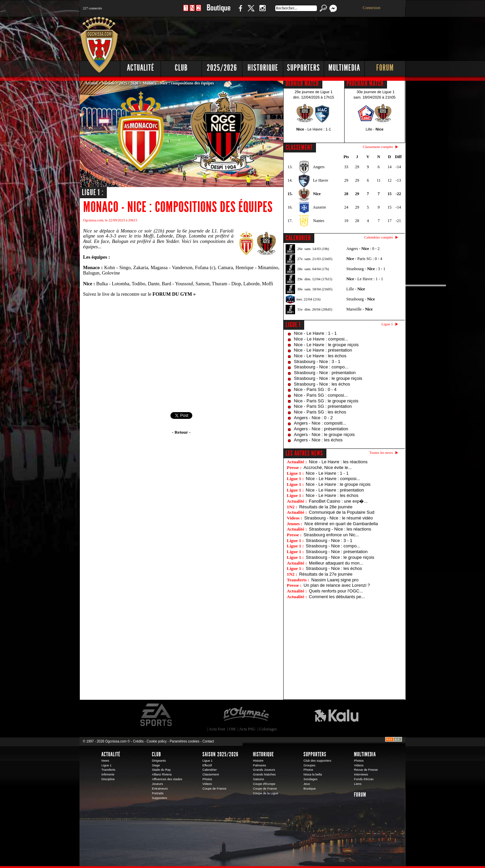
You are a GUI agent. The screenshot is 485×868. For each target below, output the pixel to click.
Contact (208, 741)
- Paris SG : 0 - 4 (364, 259)
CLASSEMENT (299, 147)
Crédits (138, 741)
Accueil (91, 83)
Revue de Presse (366, 770)
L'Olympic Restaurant (246, 715)
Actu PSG (247, 729)
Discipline (108, 779)
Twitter (251, 12)
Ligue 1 (293, 325)
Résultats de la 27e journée (326, 574)
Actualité (141, 68)
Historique (263, 68)
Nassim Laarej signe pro (335, 580)
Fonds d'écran (364, 779)
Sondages (311, 779)
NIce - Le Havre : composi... (321, 339)
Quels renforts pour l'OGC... (336, 591)
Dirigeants (159, 761)
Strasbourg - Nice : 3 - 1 (317, 361)
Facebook (239, 12)
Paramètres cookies (185, 741)
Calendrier (210, 770)
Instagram (262, 12)
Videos (207, 784)
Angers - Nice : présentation (321, 429)
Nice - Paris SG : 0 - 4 (315, 389)
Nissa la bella (313, 774)
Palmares (260, 765)
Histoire (258, 761)
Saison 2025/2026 (220, 754)
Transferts (108, 770)
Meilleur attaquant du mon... (336, 563)
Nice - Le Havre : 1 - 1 (315, 333)
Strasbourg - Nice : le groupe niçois (328, 378)
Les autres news (304, 453)
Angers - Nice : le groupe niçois (325, 435)
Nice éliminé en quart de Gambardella (341, 524)
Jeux (307, 784)
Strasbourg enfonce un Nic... (331, 535)
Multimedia (344, 68)
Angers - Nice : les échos (318, 440)
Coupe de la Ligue (266, 793)
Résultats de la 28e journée (326, 507)
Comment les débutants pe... (337, 597)
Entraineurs (160, 789)
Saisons (108, 83)
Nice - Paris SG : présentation (323, 406)
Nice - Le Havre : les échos (320, 356)
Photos (207, 779)
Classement (211, 774)
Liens (358, 784)
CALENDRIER (298, 238)
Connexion (372, 8)
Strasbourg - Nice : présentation (325, 373)
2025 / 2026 (128, 83)
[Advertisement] (283, 37)
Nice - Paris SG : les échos (320, 412)
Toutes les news (381, 453)
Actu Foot (217, 729)
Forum (385, 68)
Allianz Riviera (162, 774)
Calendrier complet (378, 237)
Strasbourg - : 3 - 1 (366, 269)
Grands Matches (264, 774)
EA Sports (157, 715)
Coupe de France (214, 789)
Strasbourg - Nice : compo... (321, 367)
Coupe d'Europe (264, 784)
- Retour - (181, 432)
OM (232, 729)
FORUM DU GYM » (174, 294)
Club (181, 68)
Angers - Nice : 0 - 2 (314, 418)
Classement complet (378, 147)
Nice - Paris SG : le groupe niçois (326, 401)
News (105, 761)
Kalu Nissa (336, 715)
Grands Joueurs (264, 770)
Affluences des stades (167, 779)
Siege (156, 765)
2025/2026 (222, 68)
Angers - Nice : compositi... (320, 423)
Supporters (303, 68)
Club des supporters (317, 761)
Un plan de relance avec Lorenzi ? (337, 585)
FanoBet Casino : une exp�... (338, 501)
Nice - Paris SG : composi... (321, 395)
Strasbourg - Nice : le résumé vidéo (338, 518)
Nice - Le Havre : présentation (323, 350)
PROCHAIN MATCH (365, 83)
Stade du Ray (161, 770)
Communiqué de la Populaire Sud (342, 512)
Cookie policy (156, 741)
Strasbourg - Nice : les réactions (340, 529)
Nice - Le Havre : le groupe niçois (326, 345)
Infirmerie (108, 774)
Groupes (309, 765)
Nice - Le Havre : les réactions (338, 462)
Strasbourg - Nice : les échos (322, 384)
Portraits (158, 793)
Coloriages (268, 729)
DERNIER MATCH (302, 83)
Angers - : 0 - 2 (363, 249)
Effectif (207, 765)
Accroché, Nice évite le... (328, 467)
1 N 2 (192, 12)
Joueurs (157, 784)
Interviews (361, 774)
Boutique (218, 12)
